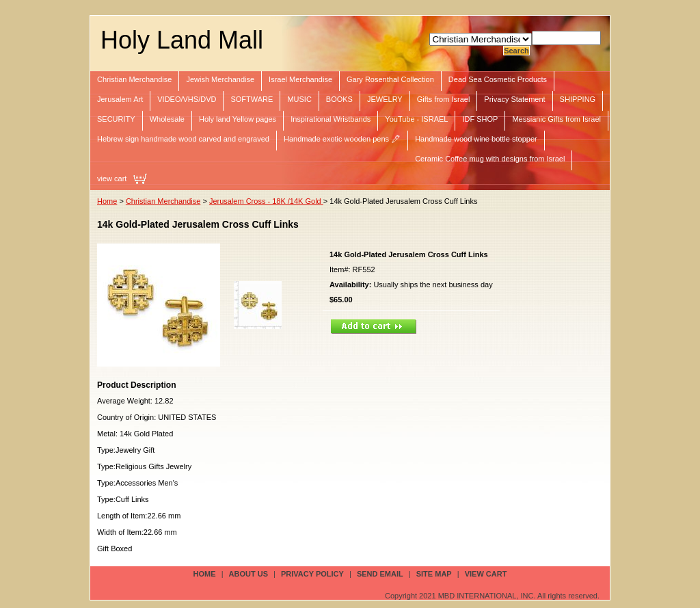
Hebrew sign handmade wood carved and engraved (183, 139)
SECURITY (116, 119)
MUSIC (299, 99)
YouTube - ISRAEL (416, 119)
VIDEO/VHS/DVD (187, 99)
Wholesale (167, 119)
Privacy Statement (514, 99)
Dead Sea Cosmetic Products (498, 79)
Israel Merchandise (300, 79)
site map (434, 574)
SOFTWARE (252, 99)
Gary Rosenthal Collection (390, 79)
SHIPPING (578, 99)
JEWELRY (385, 99)
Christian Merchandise (134, 79)
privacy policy (312, 574)
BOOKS (339, 99)
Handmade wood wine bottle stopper (476, 139)
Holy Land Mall (182, 40)
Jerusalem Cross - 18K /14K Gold (266, 201)
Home (107, 201)
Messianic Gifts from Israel (556, 119)
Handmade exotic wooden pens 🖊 (342, 139)
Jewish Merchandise (220, 79)
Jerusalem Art (120, 99)
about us (248, 574)
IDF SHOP (480, 119)
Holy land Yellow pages (238, 119)
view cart (112, 179)
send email (380, 574)
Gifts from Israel (444, 99)
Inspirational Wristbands (331, 119)
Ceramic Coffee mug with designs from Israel (490, 159)
